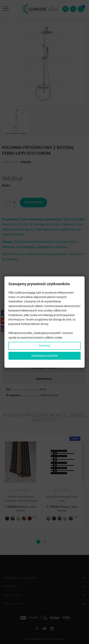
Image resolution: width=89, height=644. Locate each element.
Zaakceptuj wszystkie (45, 356)
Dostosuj (45, 346)
